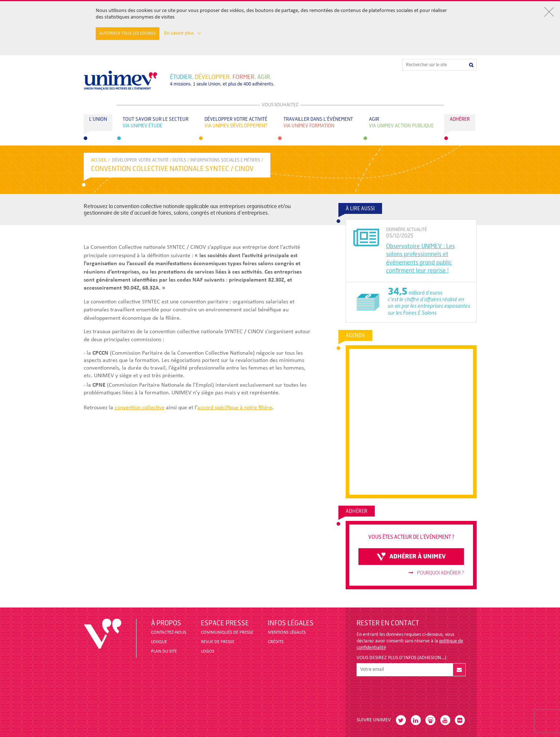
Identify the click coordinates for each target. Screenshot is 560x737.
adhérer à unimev (411, 557)
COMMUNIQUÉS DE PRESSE (227, 632)
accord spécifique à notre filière (235, 408)
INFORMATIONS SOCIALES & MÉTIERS (225, 160)
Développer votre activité (140, 160)
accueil (99, 160)
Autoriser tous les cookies (128, 33)
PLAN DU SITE (164, 651)
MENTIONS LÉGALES (287, 632)
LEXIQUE (159, 642)
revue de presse (218, 642)
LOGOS (208, 651)
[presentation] (412, 694)
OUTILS (179, 160)
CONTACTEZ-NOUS (169, 632)
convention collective (140, 408)
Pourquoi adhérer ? (436, 573)
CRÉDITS (276, 642)
